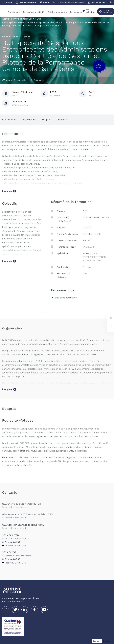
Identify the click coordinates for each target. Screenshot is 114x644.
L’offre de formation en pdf (71, 2)
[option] (107, 641)
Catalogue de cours (57, 12)
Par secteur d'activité (34, 12)
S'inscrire (7, 2)
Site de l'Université (26, 2)
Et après (46, 120)
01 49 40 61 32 (12, 542)
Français (97, 641)
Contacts (62, 120)
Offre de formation (24, 19)
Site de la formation (64, 298)
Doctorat (93, 2)
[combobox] (97, 641)
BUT (39, 19)
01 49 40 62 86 (12, 559)
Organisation (29, 120)
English (107, 641)
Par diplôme (14, 12)
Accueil (6, 19)
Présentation (9, 120)
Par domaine (76, 12)
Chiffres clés (47, 2)
